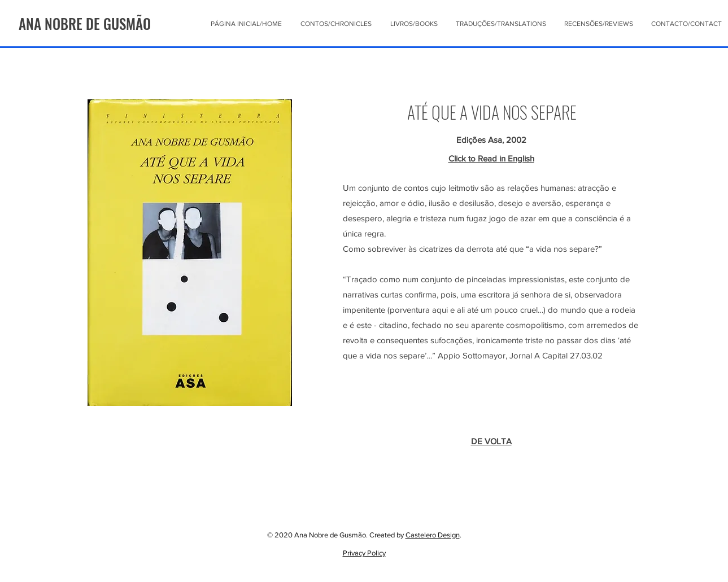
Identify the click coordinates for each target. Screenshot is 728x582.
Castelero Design (433, 535)
